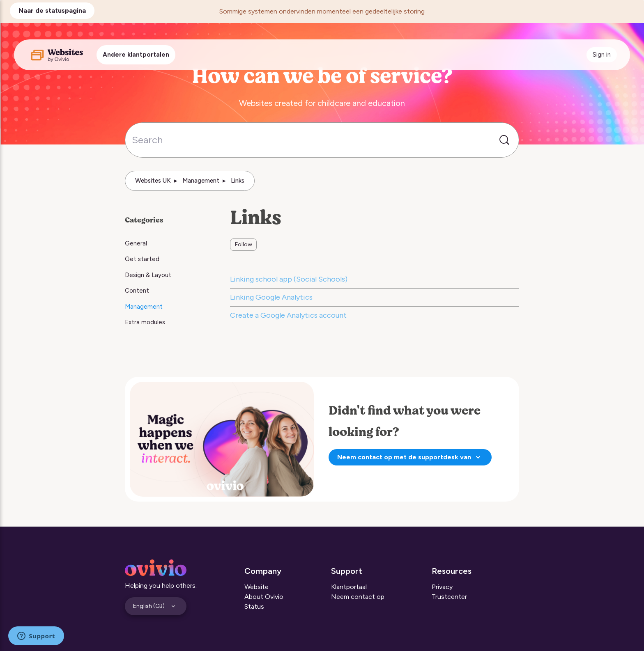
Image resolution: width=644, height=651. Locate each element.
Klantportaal (349, 587)
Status (254, 606)
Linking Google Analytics (271, 297)
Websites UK (153, 181)
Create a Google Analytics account (288, 315)
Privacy (442, 587)
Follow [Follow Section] (244, 244)
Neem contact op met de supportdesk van (410, 457)
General (136, 243)
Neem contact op (358, 597)
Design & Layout (148, 275)
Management (201, 181)
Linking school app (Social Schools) (289, 279)
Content (137, 291)
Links (238, 181)
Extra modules (145, 322)
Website (256, 587)
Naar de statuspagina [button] (52, 10)
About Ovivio (264, 597)
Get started (142, 259)
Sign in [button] (602, 55)
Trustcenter (449, 597)
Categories (144, 220)
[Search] (322, 140)
